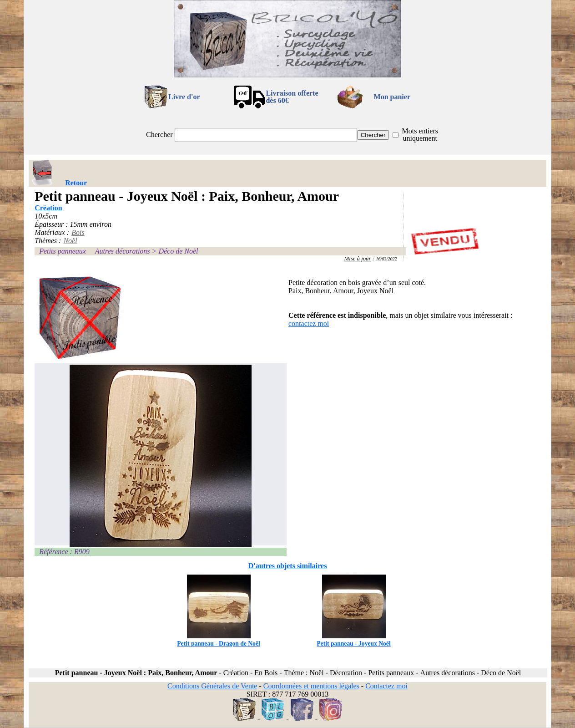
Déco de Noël (178, 251)
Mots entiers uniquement (420, 135)
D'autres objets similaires (288, 566)
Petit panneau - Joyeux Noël (353, 640)
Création (48, 208)
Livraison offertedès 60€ (292, 97)
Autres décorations (123, 251)
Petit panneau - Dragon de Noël (218, 640)
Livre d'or (184, 97)
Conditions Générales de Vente (212, 686)
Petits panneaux (63, 251)
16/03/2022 (386, 259)
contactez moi (309, 323)
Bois (78, 232)
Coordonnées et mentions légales (311, 686)
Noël (70, 241)
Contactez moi (386, 686)
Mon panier (392, 97)
